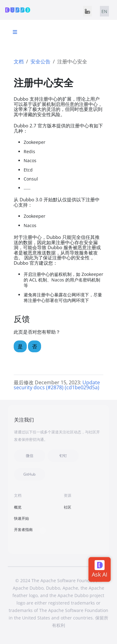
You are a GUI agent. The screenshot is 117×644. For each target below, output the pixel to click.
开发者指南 (23, 530)
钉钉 (63, 456)
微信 (30, 456)
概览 (18, 507)
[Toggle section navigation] (15, 32)
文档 (19, 62)
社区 (68, 507)
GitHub (29, 474)
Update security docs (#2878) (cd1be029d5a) (57, 385)
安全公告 (40, 62)
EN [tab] (104, 11)
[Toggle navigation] (87, 11)
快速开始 (21, 518)
